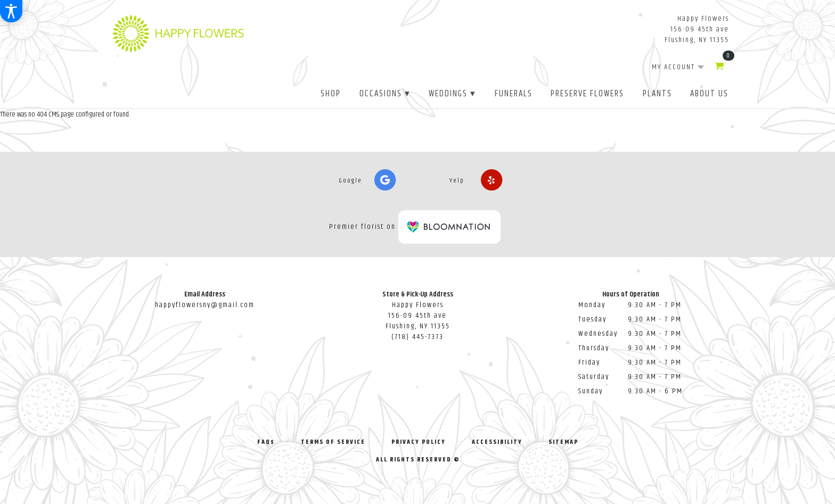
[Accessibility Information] (11, 11)
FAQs (266, 442)
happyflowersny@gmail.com (205, 305)
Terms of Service (333, 442)
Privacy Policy (419, 442)
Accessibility (497, 442)
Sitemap (563, 442)
